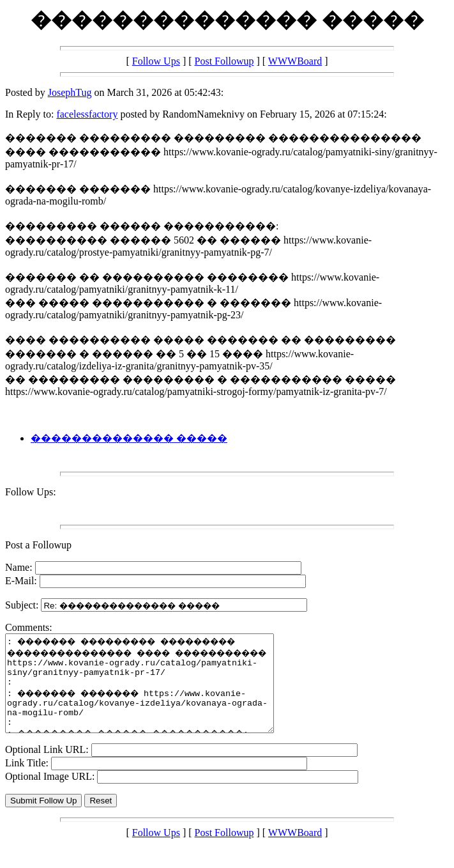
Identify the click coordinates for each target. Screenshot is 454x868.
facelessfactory (87, 114)
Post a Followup (38, 545)
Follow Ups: (31, 492)
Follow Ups (156, 61)
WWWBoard (295, 61)
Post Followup (224, 61)
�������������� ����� (129, 438)
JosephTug (70, 92)
